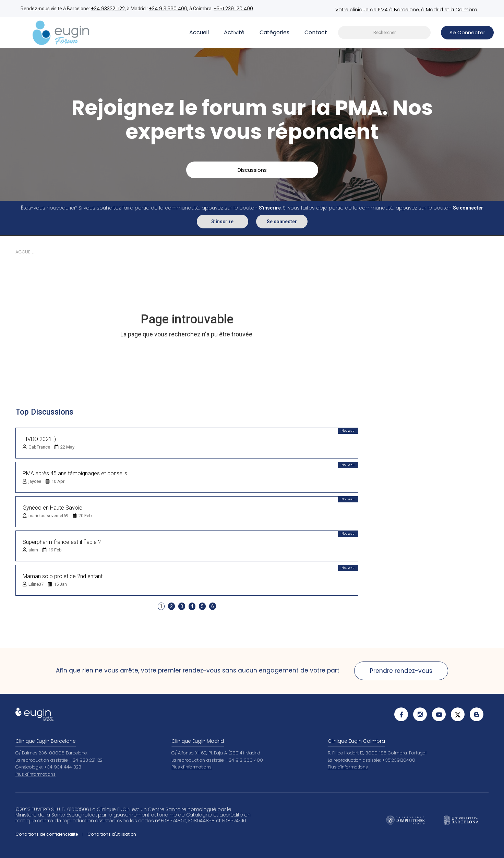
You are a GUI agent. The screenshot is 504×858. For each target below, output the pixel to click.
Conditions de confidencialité (47, 834)
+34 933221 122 (108, 9)
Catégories (274, 32)
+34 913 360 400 (168, 9)
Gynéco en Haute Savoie (52, 508)
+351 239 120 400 (233, 9)
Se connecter (282, 222)
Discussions (252, 170)
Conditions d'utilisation (112, 834)
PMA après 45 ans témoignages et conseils (75, 473)
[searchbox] (384, 33)
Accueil (199, 32)
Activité (234, 32)
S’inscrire (222, 222)
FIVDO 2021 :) (39, 439)
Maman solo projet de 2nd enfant (63, 576)
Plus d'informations (35, 774)
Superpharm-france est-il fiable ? (62, 542)
